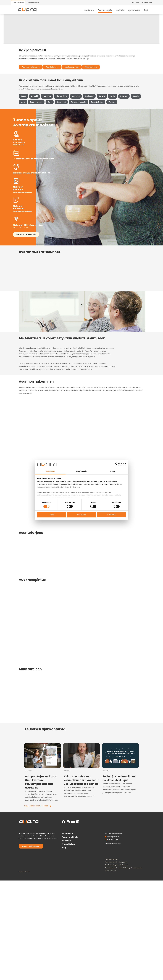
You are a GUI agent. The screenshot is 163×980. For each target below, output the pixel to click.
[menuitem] (18, 3)
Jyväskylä (82, 144)
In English (136, 3)
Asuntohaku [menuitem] (93, 11)
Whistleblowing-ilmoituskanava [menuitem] (122, 964)
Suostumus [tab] (50, 471)
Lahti (138, 144)
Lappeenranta (19, 149)
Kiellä (52, 515)
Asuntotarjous (45, 102)
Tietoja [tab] (113, 471)
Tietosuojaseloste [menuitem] (117, 959)
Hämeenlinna (54, 144)
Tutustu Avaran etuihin (24, 229)
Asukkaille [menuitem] (124, 11)
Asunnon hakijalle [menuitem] (109, 11)
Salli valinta (82, 515)
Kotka (105, 144)
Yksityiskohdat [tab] (81, 471)
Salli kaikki (111, 515)
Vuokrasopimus (64, 102)
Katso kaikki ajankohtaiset (123, 826)
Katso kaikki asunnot (24, 949)
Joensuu (68, 144)
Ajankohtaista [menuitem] (138, 11)
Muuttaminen (83, 102)
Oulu (33, 149)
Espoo (16, 144)
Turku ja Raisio (80, 149)
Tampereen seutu (61, 149)
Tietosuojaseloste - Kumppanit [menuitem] (122, 962)
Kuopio (128, 144)
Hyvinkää (39, 144)
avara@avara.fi (119, 940)
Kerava (94, 144)
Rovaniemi (44, 149)
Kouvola (116, 144)
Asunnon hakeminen (23, 102)
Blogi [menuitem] (150, 11)
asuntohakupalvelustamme (60, 324)
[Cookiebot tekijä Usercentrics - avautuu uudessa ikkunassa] (117, 464)
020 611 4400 (118, 943)
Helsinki (27, 144)
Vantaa (95, 149)
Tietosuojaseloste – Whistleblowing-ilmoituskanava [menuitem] (129, 967)
